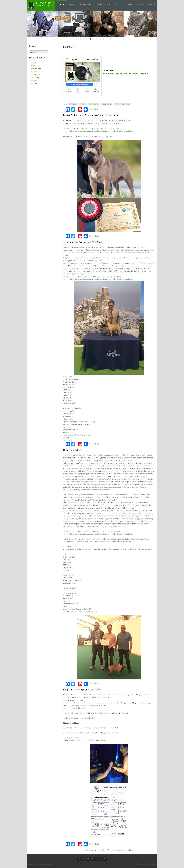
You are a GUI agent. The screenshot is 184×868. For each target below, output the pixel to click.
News (72, 4)
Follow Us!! (69, 47)
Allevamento (85, 4)
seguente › (122, 850)
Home (62, 4)
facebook (73, 104)
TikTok (144, 74)
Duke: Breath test (72, 450)
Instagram (121, 74)
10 (104, 39)
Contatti (151, 4)
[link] (99, 258)
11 (107, 39)
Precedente (150, 33)
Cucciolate (127, 4)
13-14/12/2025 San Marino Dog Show (83, 242)
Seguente (154, 33)
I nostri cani (112, 4)
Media (140, 4)
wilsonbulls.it (45, 3)
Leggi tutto (95, 109)
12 (110, 39)
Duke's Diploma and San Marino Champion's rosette (90, 115)
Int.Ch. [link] (73, 277)
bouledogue (107, 104)
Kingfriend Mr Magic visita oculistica (82, 690)
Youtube (134, 74)
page (83, 104)
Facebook (108, 74)
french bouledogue (123, 104)
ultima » (131, 850)
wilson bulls (94, 104)
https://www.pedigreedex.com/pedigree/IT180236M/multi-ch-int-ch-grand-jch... (102, 131)
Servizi (99, 4)
